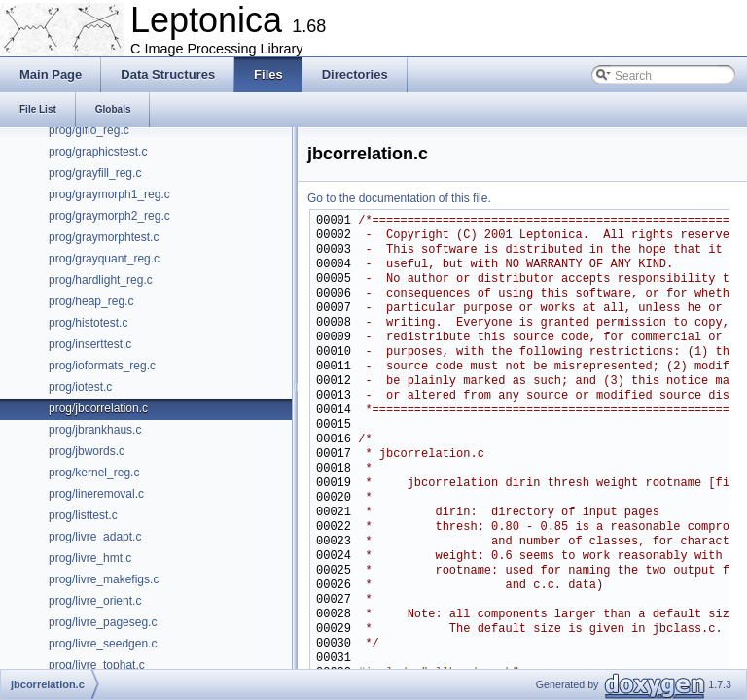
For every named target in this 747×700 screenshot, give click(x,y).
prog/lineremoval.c (96, 494)
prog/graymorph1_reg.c (109, 194)
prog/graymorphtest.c (104, 237)
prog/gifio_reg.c (89, 130)
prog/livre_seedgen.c (103, 644)
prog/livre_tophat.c (97, 665)
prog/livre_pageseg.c (103, 622)
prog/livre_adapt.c (95, 537)
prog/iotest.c (80, 387)
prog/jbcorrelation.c (98, 408)
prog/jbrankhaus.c (95, 430)
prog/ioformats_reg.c (102, 366)
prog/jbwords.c (87, 451)
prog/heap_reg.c (91, 301)
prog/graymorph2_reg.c (109, 216)
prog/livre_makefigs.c (104, 579)
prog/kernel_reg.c (94, 472)
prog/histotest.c (88, 323)
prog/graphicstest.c (98, 152)
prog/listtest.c (83, 515)
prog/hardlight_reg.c (101, 280)
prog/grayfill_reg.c (95, 173)
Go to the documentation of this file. (399, 198)
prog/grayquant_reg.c (104, 259)
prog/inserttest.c (90, 344)
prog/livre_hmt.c (90, 558)
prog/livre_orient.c (95, 601)
